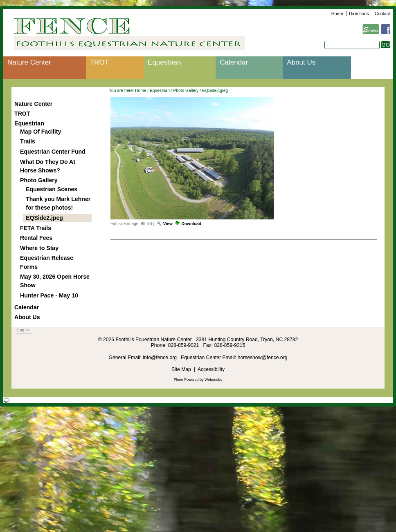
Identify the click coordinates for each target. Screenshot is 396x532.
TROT (99, 62)
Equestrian (164, 62)
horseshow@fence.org (263, 358)
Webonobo (213, 380)
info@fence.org (160, 358)
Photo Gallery (186, 91)
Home (337, 13)
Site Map (181, 369)
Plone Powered (186, 380)
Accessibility (211, 369)
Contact (382, 13)
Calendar (234, 62)
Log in (23, 330)
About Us (301, 62)
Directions (359, 13)
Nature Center (29, 62)
